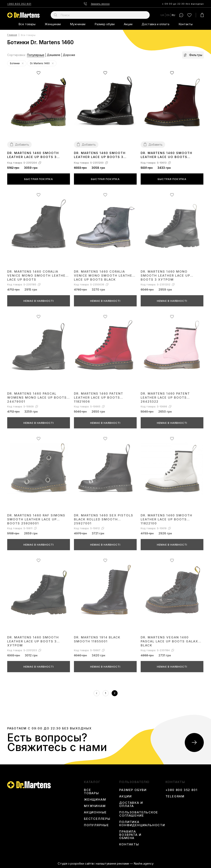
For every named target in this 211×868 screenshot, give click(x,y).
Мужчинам (78, 24)
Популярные (36, 55)
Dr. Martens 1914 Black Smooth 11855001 (97, 639)
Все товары (27, 24)
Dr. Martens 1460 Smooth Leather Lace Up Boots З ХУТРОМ (33, 155)
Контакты (186, 24)
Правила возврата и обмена (130, 835)
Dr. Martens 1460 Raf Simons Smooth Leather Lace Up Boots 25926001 (36, 519)
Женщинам (53, 24)
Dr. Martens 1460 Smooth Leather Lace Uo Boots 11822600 (167, 155)
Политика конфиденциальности (142, 824)
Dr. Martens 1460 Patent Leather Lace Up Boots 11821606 (99, 397)
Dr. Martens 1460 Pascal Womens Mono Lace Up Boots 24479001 (37, 397)
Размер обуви (105, 24)
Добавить (22, 144)
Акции (128, 24)
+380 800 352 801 (19, 4)
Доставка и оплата (155, 24)
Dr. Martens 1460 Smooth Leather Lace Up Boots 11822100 (167, 519)
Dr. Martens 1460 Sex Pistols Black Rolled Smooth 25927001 (104, 519)
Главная (12, 35)
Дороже (69, 55)
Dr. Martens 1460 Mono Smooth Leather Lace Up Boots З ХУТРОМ (165, 275)
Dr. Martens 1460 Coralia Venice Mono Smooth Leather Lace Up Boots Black (104, 275)
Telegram (175, 796)
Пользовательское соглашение (139, 814)
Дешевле (54, 55)
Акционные (95, 812)
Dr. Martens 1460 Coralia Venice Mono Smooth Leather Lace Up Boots (37, 275)
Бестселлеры (97, 819)
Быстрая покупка (39, 179)
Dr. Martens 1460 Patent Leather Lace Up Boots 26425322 (165, 397)
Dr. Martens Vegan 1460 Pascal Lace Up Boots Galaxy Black (171, 641)
